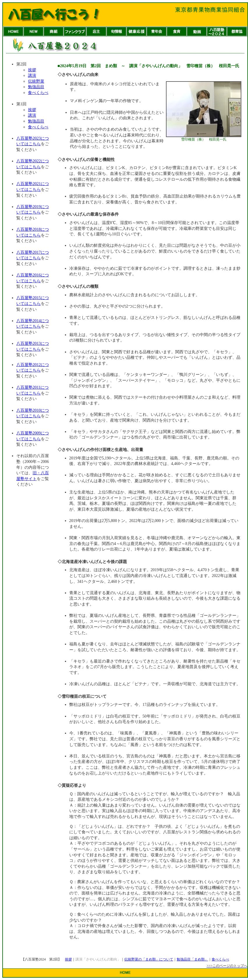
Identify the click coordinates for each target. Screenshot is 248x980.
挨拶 (32, 70)
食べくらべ (38, 93)
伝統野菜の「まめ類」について (149, 959)
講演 (32, 76)
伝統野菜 (36, 81)
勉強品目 (36, 87)
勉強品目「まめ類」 (192, 959)
